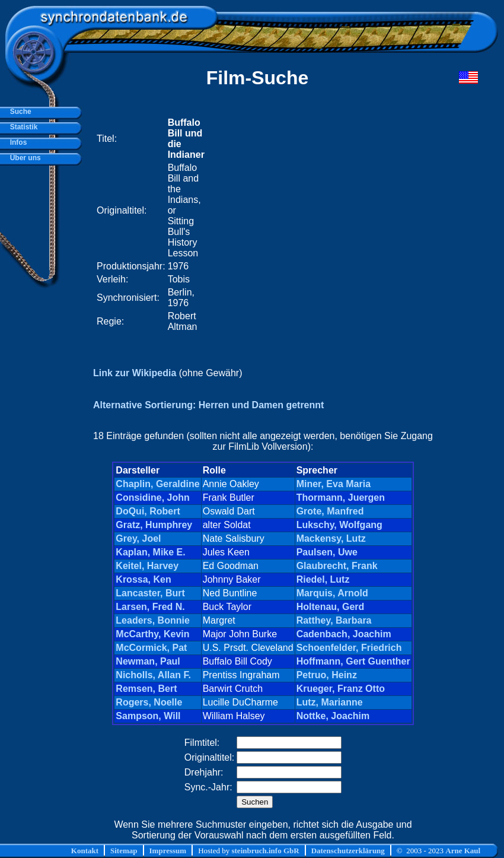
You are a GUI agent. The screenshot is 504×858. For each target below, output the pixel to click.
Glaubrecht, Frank (337, 566)
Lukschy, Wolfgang (339, 525)
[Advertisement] (120, 225)
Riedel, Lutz (323, 579)
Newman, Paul (148, 661)
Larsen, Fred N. (150, 607)
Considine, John (152, 498)
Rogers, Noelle (149, 702)
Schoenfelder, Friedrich (349, 648)
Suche (19, 112)
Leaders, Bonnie (152, 620)
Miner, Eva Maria (334, 484)
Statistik (22, 127)
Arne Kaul (463, 851)
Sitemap (124, 851)
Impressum (168, 851)
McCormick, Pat (151, 648)
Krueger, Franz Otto (341, 689)
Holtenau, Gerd (331, 607)
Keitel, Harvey (147, 566)
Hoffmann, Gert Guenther (353, 661)
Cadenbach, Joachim (344, 634)
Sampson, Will (148, 716)
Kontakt (85, 851)
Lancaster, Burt (150, 593)
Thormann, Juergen (341, 498)
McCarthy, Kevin (152, 634)
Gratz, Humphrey (154, 525)
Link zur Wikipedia (135, 373)
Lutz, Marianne (330, 702)
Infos (16, 142)
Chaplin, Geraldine (157, 484)
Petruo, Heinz (327, 675)
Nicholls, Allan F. (153, 675)
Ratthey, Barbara (334, 620)
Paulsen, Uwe (327, 552)
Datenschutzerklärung (348, 851)
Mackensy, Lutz (331, 538)
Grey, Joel (138, 538)
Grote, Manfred (330, 511)
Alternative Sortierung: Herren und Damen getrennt (208, 405)
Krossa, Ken (143, 579)
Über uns (23, 158)
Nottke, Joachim (333, 716)
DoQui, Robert (148, 511)
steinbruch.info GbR (265, 851)
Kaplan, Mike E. (150, 552)
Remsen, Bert (146, 689)
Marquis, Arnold (332, 593)
